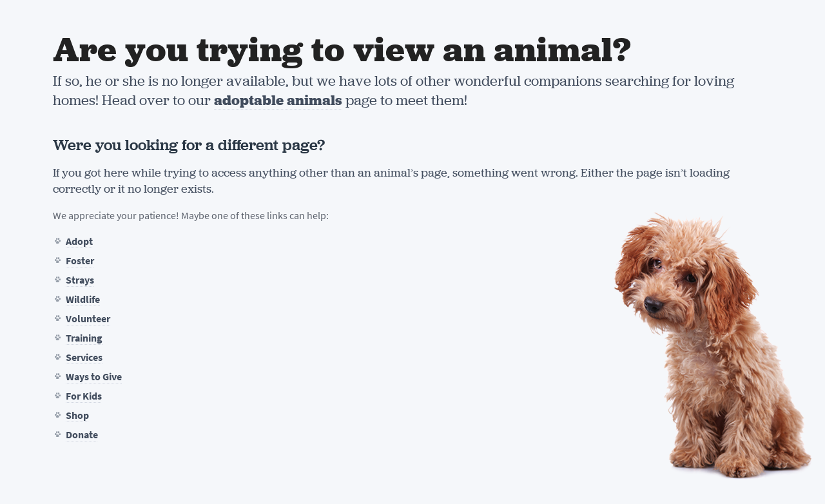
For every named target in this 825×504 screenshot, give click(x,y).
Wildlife (83, 299)
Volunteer (88, 319)
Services (84, 357)
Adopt (79, 241)
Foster (80, 261)
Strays (80, 280)
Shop (77, 415)
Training (84, 338)
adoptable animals (278, 100)
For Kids (84, 396)
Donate (82, 435)
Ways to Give (94, 377)
